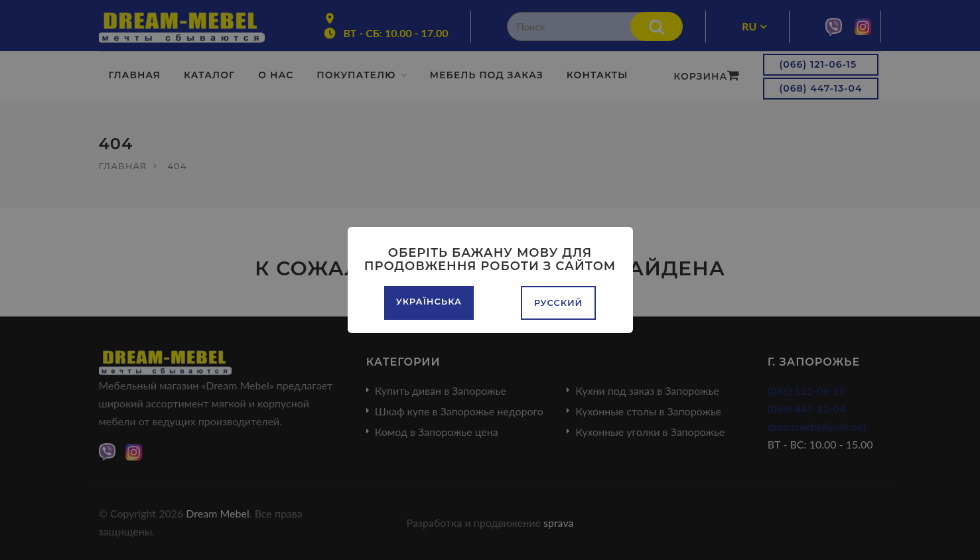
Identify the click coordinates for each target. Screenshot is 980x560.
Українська (429, 301)
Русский (559, 303)
